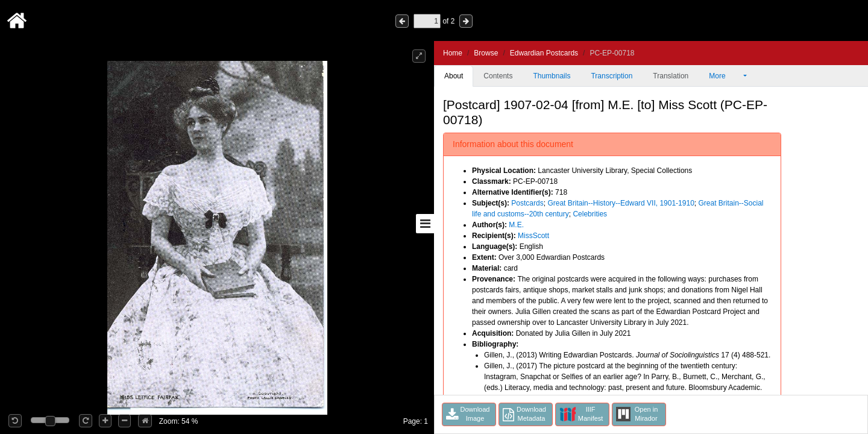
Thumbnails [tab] (552, 76)
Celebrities (590, 214)
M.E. (516, 225)
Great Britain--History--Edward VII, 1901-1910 (621, 203)
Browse (486, 53)
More (725, 76)
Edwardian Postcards (544, 53)
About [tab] (454, 76)
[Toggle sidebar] (425, 224)
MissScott (533, 236)
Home (453, 53)
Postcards (527, 203)
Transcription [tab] (612, 76)
